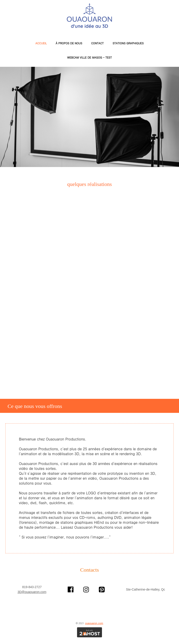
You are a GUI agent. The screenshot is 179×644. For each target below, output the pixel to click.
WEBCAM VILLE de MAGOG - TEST (90, 57)
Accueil (41, 43)
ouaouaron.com (94, 623)
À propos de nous (69, 43)
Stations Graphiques (128, 43)
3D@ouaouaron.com (32, 592)
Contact (97, 43)
